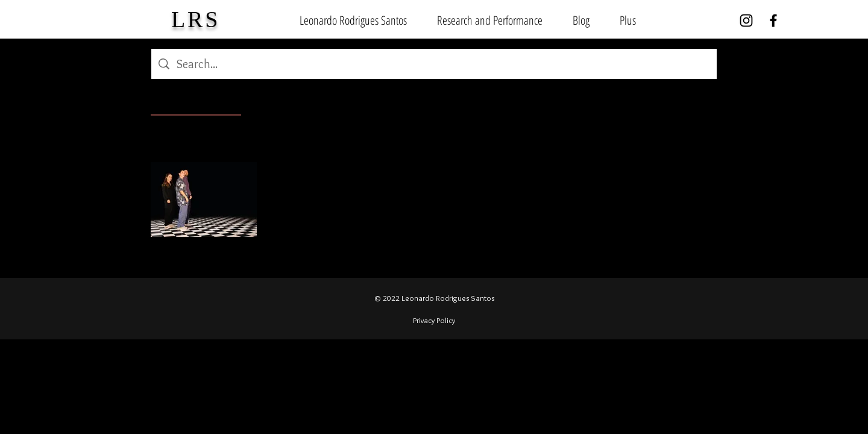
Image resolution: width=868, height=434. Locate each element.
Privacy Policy (434, 320)
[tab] (196, 100)
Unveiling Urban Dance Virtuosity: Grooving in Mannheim (389, 179)
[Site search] (443, 64)
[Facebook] (773, 20)
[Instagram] (746, 20)
